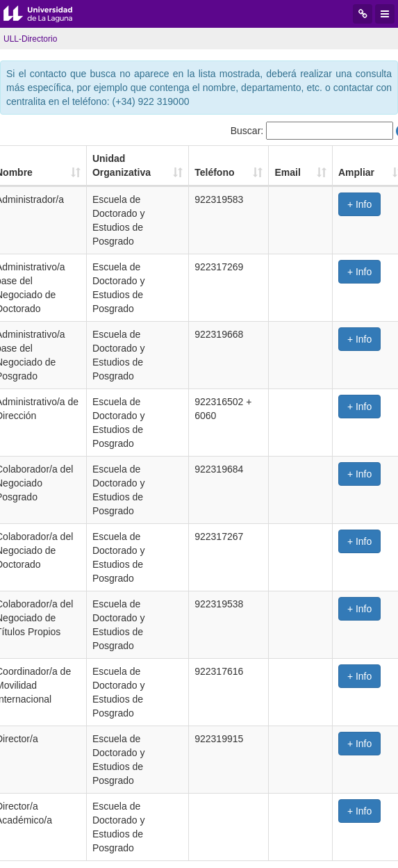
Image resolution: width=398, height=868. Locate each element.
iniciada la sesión (55, 755)
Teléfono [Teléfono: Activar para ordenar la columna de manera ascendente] (239, 158)
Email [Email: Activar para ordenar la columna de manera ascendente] (309, 158)
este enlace (165, 755)
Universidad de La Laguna (49, 14)
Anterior (113, 717)
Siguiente (281, 717)
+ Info (371, 190)
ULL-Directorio (30, 39)
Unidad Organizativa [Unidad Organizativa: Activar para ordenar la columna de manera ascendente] (127, 158)
